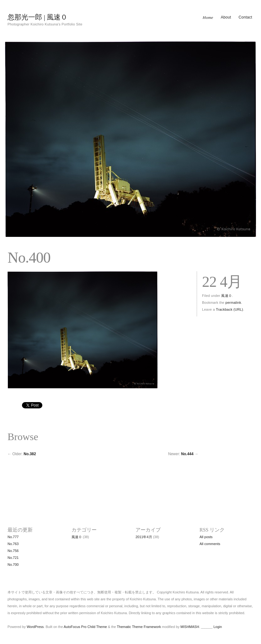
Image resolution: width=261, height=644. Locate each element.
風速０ (226, 296)
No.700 (13, 565)
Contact (245, 17)
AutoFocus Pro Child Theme (85, 627)
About (226, 17)
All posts (206, 537)
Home (208, 17)
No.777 (13, 537)
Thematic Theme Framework (139, 627)
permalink (233, 303)
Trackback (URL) (229, 309)
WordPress (35, 627)
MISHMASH (190, 627)
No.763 (13, 544)
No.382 (30, 454)
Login (218, 627)
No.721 (13, 558)
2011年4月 (144, 537)
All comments (210, 544)
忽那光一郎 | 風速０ (37, 17)
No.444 (187, 454)
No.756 (13, 551)
